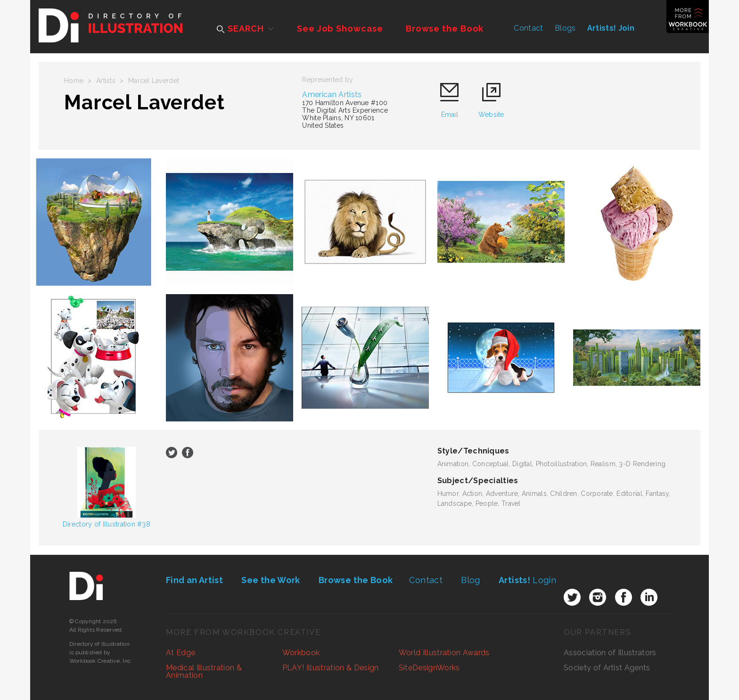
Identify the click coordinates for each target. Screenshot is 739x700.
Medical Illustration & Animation (204, 671)
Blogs (565, 28)
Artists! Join (611, 28)
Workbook (301, 653)
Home (74, 81)
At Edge (181, 653)
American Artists (332, 95)
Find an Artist (194, 580)
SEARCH (240, 29)
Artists (106, 81)
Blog (470, 580)
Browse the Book (445, 29)
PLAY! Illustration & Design (331, 668)
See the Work (271, 580)
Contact (528, 28)
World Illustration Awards (444, 653)
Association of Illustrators (610, 653)
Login (527, 580)
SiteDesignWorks (429, 668)
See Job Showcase (340, 29)
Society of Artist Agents (607, 668)
